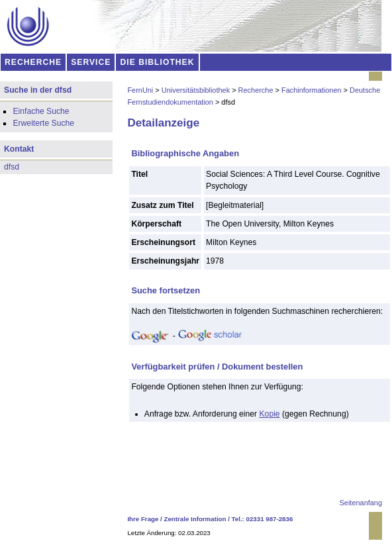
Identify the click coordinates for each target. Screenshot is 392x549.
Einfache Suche (41, 111)
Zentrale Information (195, 519)
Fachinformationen (312, 90)
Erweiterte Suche (43, 123)
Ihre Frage (143, 519)
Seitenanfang (361, 503)
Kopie (270, 414)
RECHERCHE (33, 62)
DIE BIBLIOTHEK (158, 62)
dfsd (12, 167)
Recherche (256, 90)
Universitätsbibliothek (196, 90)
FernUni (140, 90)
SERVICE (91, 62)
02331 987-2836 (270, 519)
